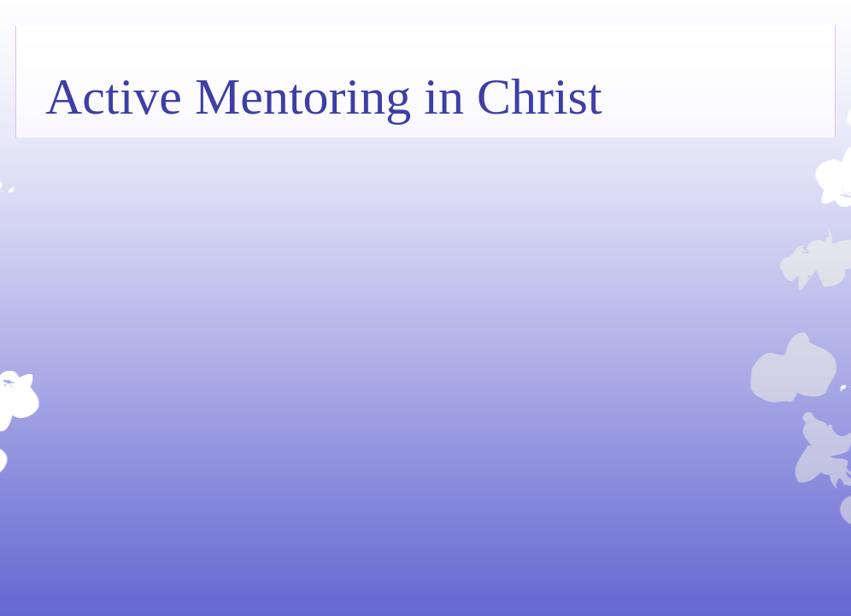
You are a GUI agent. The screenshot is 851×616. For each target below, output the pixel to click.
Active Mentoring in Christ (324, 97)
